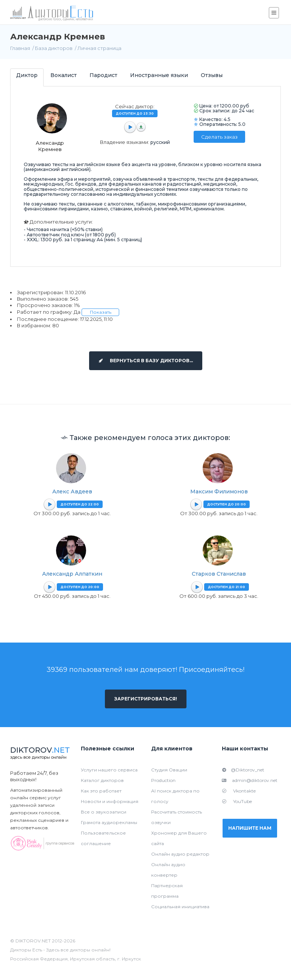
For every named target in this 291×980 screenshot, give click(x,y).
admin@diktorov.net (250, 780)
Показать (101, 312)
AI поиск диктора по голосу (175, 796)
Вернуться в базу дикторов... (146, 361)
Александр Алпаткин (72, 574)
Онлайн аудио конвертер (168, 870)
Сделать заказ (219, 137)
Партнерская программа (167, 891)
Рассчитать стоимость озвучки (177, 817)
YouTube (237, 801)
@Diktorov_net (243, 770)
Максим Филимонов (219, 492)
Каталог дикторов (102, 780)
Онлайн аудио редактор (180, 854)
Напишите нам (250, 828)
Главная (20, 48)
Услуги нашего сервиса (109, 770)
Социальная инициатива (180, 907)
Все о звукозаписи (104, 812)
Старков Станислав (219, 574)
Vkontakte (239, 791)
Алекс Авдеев (72, 492)
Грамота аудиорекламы (109, 822)
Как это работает (101, 791)
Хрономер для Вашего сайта (179, 838)
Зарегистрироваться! (146, 699)
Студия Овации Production (169, 775)
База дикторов (54, 48)
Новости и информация (110, 801)
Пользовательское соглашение (103, 838)
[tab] (27, 77)
